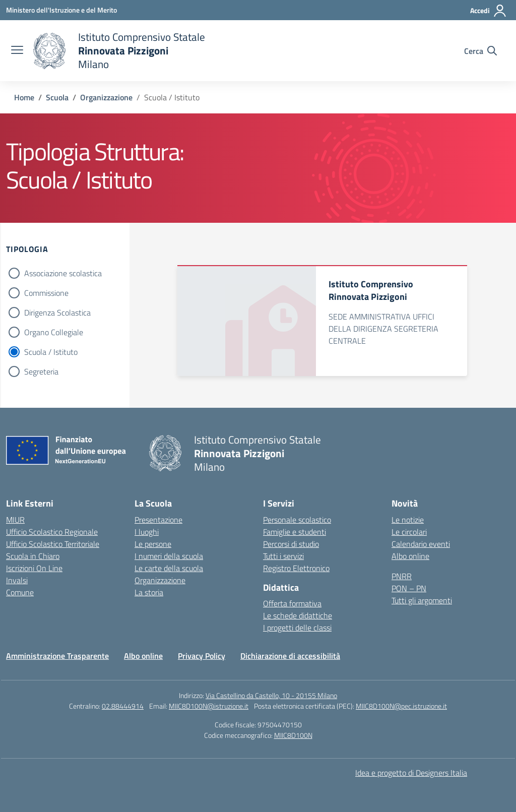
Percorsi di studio (291, 544)
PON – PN (409, 588)
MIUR (15, 520)
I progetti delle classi (297, 628)
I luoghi (147, 532)
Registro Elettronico (296, 568)
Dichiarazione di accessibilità (290, 656)
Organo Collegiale (54, 332)
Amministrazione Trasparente (57, 656)
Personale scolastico (297, 520)
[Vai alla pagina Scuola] (57, 97)
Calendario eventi (421, 544)
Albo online (410, 556)
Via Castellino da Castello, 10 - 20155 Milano (271, 695)
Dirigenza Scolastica (57, 313)
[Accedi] (489, 11)
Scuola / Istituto (51, 352)
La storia (149, 592)
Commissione (46, 293)
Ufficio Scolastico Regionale (52, 532)
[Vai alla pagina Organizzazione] (106, 97)
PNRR (402, 576)
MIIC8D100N (293, 735)
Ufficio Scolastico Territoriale (53, 544)
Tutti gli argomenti (422, 600)
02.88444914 (123, 706)
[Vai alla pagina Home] (24, 97)
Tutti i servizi (283, 556)
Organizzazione (160, 580)
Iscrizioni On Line (34, 568)
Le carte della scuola (169, 568)
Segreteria (41, 371)
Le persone (153, 544)
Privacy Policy (202, 656)
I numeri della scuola (169, 556)
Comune (20, 592)
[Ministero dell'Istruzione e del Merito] (61, 10)
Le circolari (409, 532)
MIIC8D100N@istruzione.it (209, 706)
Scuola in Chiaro (33, 556)
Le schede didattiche (298, 615)
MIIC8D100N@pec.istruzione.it (401, 706)
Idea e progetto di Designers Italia (411, 773)
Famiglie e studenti (295, 532)
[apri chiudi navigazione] (17, 51)
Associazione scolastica (63, 273)
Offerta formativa (292, 603)
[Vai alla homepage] (119, 51)
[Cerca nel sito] (480, 51)
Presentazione (158, 520)
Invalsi (17, 580)
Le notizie (408, 520)
